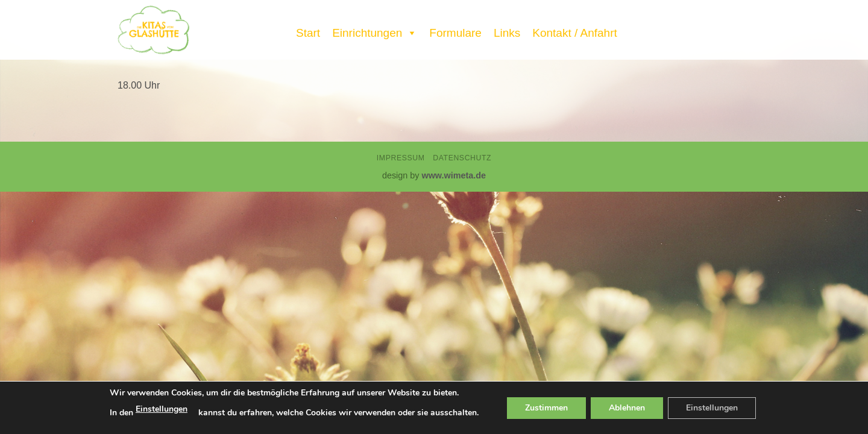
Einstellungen (162, 409)
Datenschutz (462, 158)
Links (507, 33)
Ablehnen (627, 408)
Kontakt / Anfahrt (574, 33)
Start (308, 33)
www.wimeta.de (454, 175)
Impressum (401, 158)
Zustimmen (546, 408)
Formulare (455, 33)
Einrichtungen (375, 30)
